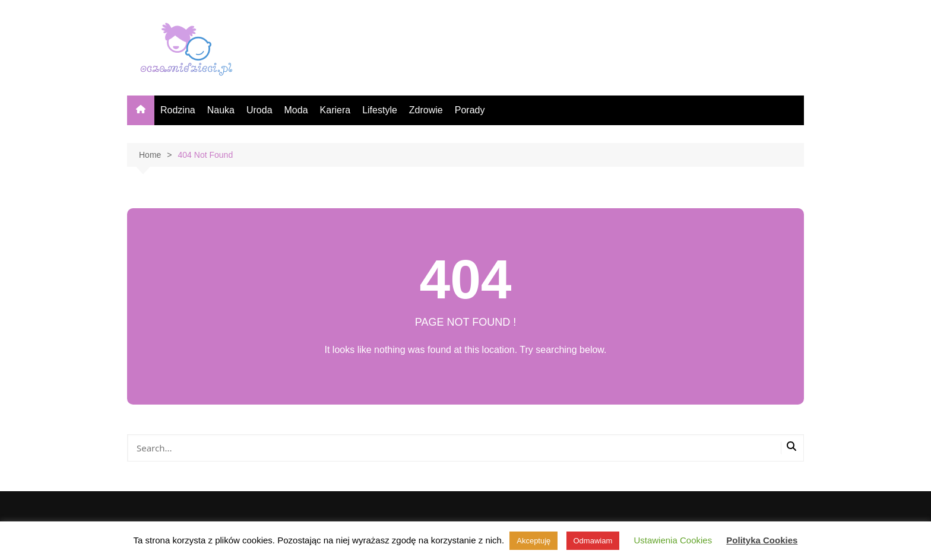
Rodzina (178, 110)
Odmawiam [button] (593, 541)
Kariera (335, 110)
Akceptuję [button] (533, 541)
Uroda (259, 110)
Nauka (221, 110)
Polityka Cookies (762, 540)
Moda (296, 110)
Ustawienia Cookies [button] (673, 540)
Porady (470, 110)
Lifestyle (380, 110)
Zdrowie (426, 110)
